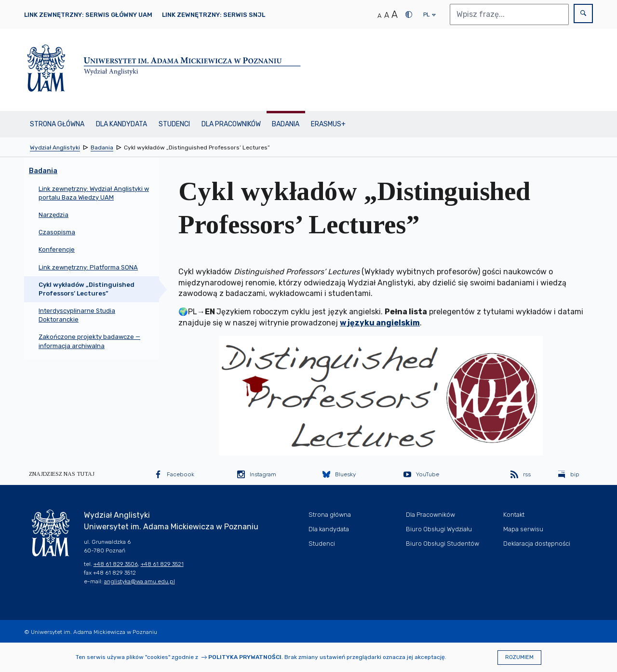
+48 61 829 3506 (116, 564)
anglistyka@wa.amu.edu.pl (140, 581)
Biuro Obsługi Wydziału (439, 529)
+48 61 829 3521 (162, 564)
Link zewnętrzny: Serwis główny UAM (88, 15)
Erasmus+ (328, 124)
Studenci (174, 124)
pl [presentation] (426, 17)
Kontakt (514, 515)
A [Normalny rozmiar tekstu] (379, 16)
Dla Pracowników (231, 124)
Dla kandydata (121, 124)
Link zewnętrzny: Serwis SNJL (214, 15)
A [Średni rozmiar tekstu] (387, 15)
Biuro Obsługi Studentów (443, 544)
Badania (286, 124)
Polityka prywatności (245, 657)
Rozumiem (519, 657)
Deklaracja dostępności (537, 544)
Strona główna (57, 124)
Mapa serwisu (523, 529)
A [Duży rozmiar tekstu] (395, 14)
